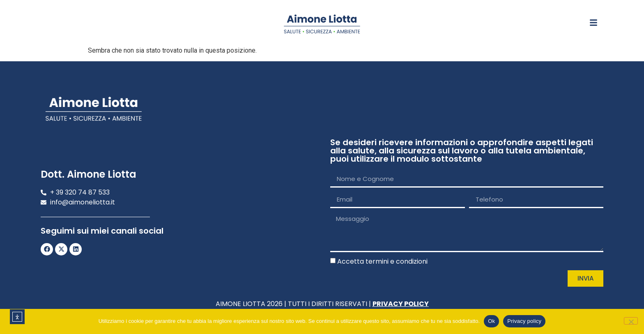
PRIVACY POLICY (401, 304)
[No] (631, 321)
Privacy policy (524, 321)
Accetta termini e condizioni (382, 261)
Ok (491, 321)
